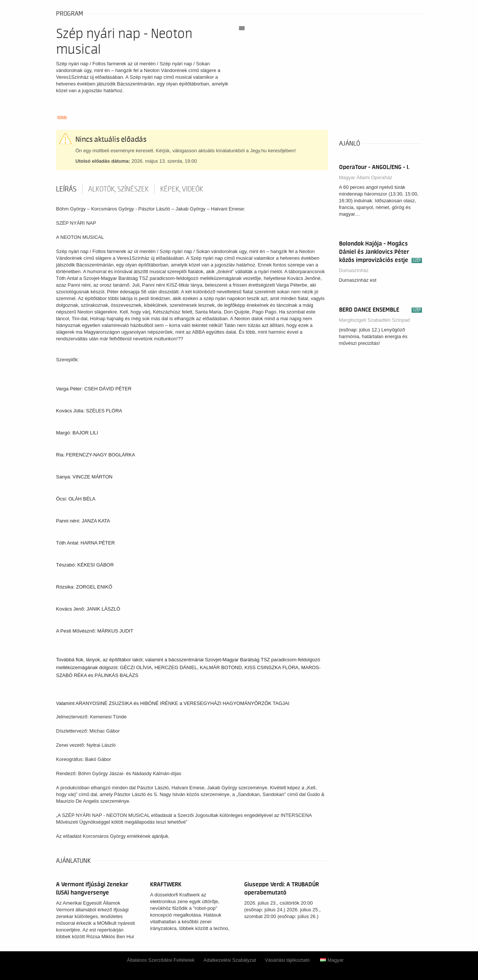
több (62, 117)
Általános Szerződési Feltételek (161, 960)
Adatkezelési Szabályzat (230, 960)
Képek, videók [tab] (182, 189)
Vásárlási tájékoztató (287, 960)
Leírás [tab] (66, 189)
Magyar (332, 960)
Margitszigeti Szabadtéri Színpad (375, 320)
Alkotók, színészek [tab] (118, 189)
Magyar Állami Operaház (366, 177)
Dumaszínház (354, 270)
